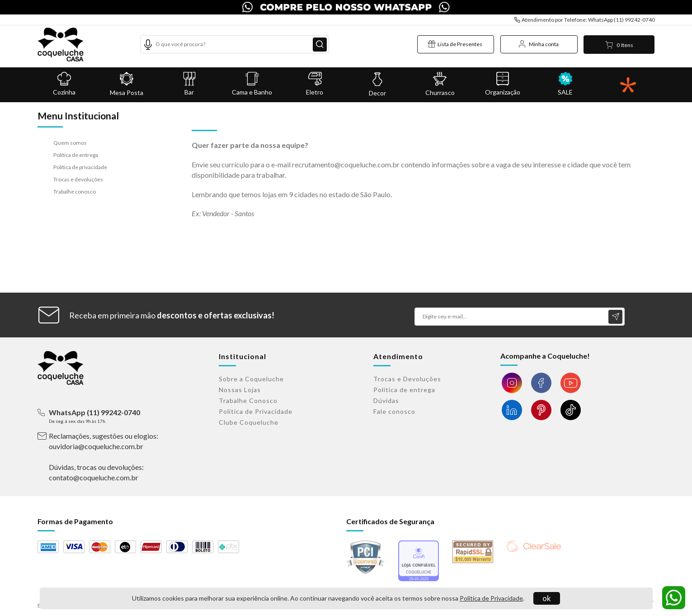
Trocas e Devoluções (407, 379)
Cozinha (64, 84)
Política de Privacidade (491, 598)
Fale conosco (394, 411)
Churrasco (440, 84)
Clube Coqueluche (249, 422)
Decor (377, 84)
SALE (565, 84)
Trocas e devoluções (78, 179)
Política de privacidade (80, 167)
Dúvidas (386, 400)
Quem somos (70, 143)
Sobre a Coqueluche (251, 379)
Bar (190, 84)
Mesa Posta (127, 84)
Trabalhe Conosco (248, 400)
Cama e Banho (252, 84)
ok (547, 598)
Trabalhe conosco (75, 192)
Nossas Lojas (240, 390)
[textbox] (234, 44)
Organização (503, 84)
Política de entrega (76, 155)
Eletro (315, 84)
